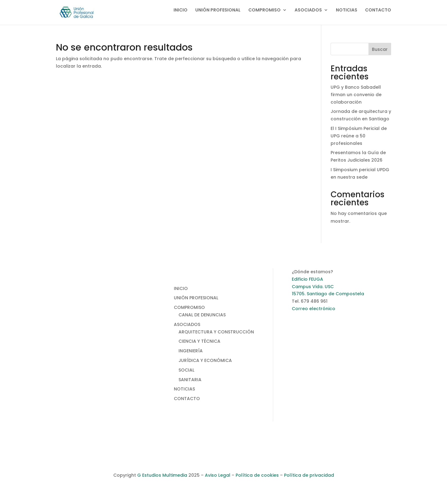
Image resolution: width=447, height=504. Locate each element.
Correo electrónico (314, 309)
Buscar (380, 49)
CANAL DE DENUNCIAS (202, 315)
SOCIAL (186, 370)
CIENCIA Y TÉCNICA (199, 341)
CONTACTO (378, 10)
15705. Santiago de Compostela (328, 294)
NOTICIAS (347, 10)
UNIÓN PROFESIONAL (218, 10)
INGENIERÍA (191, 351)
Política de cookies (257, 475)
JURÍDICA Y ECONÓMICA (205, 360)
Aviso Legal (218, 475)
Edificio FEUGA (307, 279)
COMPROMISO (264, 10)
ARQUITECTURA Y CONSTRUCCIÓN (216, 332)
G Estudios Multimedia (162, 475)
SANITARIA (190, 380)
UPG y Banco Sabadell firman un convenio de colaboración (356, 95)
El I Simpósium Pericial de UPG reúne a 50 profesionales (359, 136)
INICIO (181, 10)
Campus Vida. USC (313, 287)
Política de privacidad (309, 475)
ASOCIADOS (308, 10)
